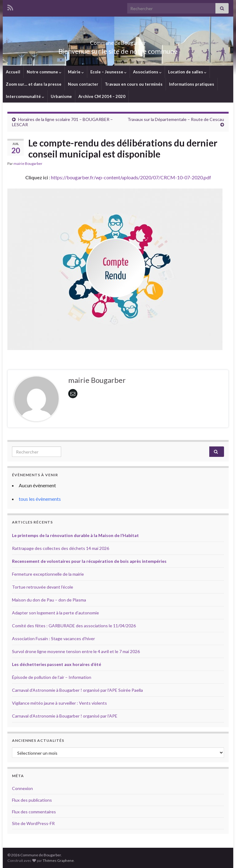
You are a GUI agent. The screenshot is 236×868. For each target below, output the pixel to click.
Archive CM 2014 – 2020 (102, 96)
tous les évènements (40, 499)
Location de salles (187, 72)
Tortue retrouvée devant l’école (43, 587)
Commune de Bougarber (118, 41)
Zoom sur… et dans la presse (34, 84)
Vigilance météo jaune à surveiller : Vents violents (59, 703)
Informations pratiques (192, 84)
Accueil (13, 72)
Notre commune (44, 72)
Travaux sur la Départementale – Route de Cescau (176, 119)
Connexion (22, 788)
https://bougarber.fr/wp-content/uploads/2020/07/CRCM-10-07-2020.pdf (131, 177)
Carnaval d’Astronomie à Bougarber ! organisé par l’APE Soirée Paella (77, 690)
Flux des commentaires (34, 812)
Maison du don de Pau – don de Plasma (49, 600)
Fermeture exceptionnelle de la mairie (48, 574)
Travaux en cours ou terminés (134, 84)
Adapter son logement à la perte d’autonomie (55, 613)
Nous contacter (83, 84)
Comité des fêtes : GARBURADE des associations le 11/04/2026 (74, 626)
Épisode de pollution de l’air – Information (52, 677)
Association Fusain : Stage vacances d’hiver (53, 638)
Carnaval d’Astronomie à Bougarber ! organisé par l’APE (65, 716)
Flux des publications (32, 800)
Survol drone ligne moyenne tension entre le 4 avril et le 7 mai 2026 (76, 651)
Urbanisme (61, 96)
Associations (147, 72)
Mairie (76, 72)
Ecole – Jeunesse (108, 72)
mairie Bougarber (28, 163)
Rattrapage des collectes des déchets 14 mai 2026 (61, 548)
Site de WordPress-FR (33, 823)
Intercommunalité (25, 96)
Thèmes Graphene (58, 860)
